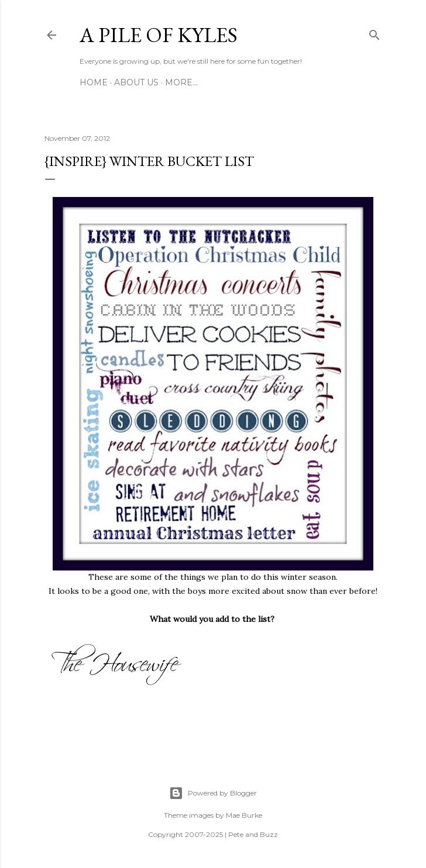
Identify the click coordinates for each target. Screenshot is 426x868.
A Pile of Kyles (159, 35)
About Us (136, 82)
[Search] (375, 33)
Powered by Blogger (213, 793)
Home (94, 82)
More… (181, 82)
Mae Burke (244, 815)
